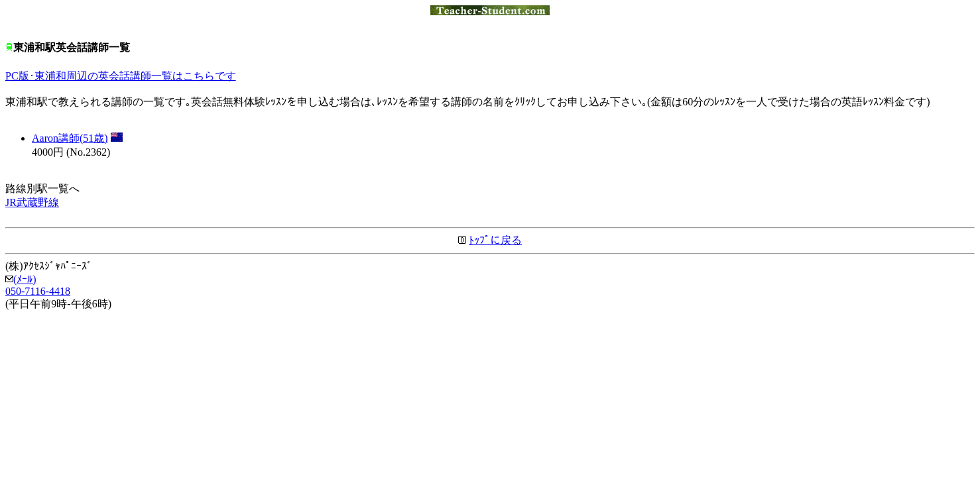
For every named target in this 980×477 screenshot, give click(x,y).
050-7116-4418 (38, 291)
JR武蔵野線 (32, 202)
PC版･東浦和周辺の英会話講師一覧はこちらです (121, 76)
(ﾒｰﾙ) (21, 279)
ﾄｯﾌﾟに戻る (495, 240)
